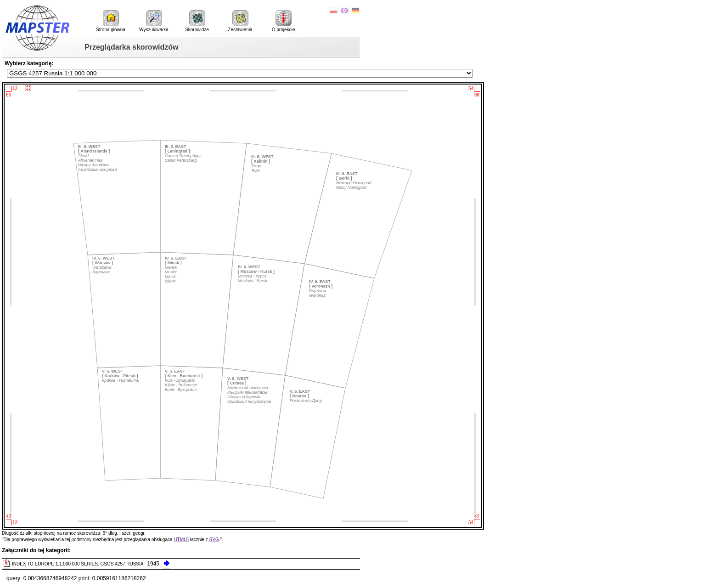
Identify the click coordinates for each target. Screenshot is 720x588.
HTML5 (181, 540)
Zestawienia (240, 21)
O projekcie (284, 21)
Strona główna (111, 21)
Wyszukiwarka (154, 21)
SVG (214, 540)
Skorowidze (197, 21)
